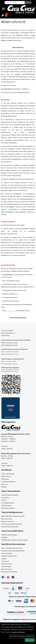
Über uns (5, 485)
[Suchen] (28, 3)
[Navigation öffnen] (3, 9)
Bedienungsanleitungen (9, 535)
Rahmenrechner (7, 519)
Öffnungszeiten (7, 506)
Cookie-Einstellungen (17, 636)
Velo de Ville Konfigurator (10, 527)
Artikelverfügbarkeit (8, 482)
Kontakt (4, 487)
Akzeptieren (30, 640)
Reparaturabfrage (7, 522)
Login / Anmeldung (8, 474)
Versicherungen (7, 569)
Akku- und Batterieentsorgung (12, 548)
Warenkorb (5, 479)
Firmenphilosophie (8, 503)
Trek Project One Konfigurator (12, 524)
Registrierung (6, 477)
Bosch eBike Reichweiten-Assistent (13, 516)
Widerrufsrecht (7, 564)
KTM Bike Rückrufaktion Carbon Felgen (15, 540)
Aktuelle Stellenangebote (10, 495)
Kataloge (4, 538)
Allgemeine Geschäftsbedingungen (13, 551)
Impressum (5, 561)
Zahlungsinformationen (9, 572)
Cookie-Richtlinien (18, 632)
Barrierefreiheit (7, 554)
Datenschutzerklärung (9, 556)
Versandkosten (6, 567)
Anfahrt (4, 500)
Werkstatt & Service (8, 508)
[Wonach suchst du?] (15, 3)
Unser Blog (5, 498)
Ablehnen (31, 636)
